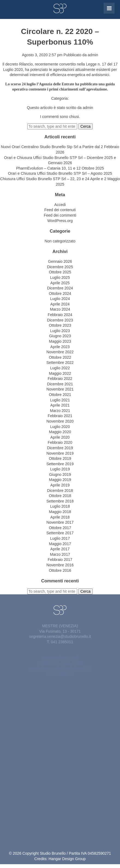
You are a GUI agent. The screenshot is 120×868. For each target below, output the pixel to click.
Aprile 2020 (60, 437)
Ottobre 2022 (60, 357)
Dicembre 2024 (60, 288)
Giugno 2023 (60, 336)
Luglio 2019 (60, 469)
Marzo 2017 (60, 554)
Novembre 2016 (60, 565)
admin (93, 55)
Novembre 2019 (60, 453)
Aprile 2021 (60, 405)
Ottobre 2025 (60, 272)
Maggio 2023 (60, 341)
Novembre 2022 (60, 352)
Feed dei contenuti (60, 210)
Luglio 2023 (60, 331)
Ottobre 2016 (60, 570)
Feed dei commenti (60, 215)
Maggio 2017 (60, 544)
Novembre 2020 (60, 421)
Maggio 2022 (60, 373)
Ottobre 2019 (60, 458)
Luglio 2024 (60, 299)
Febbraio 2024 (60, 315)
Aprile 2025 (60, 283)
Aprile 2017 (60, 549)
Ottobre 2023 (60, 325)
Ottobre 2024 (60, 294)
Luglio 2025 (60, 277)
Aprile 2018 (60, 517)
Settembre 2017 (60, 533)
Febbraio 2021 (60, 416)
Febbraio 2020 (60, 442)
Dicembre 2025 (60, 267)
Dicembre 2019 (60, 448)
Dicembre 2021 (60, 384)
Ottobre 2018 (60, 496)
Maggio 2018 (60, 512)
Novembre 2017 (60, 522)
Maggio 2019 (60, 480)
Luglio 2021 (60, 400)
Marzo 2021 (60, 411)
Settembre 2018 (60, 501)
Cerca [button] (85, 126)
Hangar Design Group (67, 859)
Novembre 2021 (60, 389)
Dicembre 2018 (60, 491)
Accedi (60, 205)
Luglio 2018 (60, 506)
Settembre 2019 (60, 464)
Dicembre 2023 (60, 320)
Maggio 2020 (60, 432)
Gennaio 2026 (60, 261)
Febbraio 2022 (60, 379)
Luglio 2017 (60, 538)
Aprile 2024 (60, 304)
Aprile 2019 (60, 485)
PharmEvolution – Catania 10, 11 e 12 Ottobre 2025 (60, 168)
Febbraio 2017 (60, 560)
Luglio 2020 (60, 427)
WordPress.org (60, 221)
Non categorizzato (60, 241)
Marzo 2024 (60, 309)
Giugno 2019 (60, 474)
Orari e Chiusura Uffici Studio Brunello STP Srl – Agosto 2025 (60, 173)
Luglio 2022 (60, 368)
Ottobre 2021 (60, 395)
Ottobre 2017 (60, 528)
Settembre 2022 (60, 363)
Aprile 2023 (60, 347)
